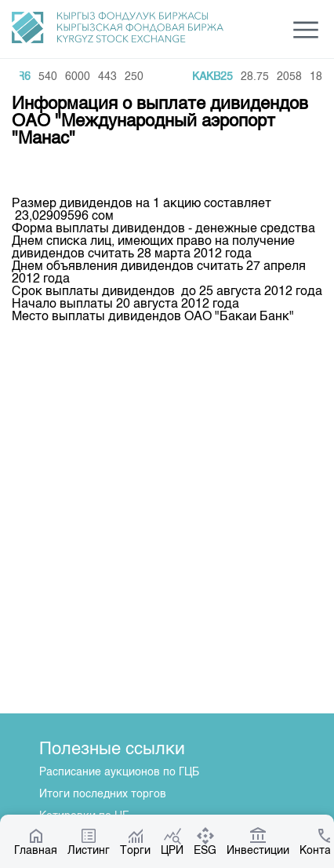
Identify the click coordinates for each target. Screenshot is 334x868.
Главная (36, 841)
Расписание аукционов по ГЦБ (119, 772)
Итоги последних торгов (103, 794)
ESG (205, 841)
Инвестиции (258, 841)
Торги (135, 841)
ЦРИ (172, 841)
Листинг (89, 841)
